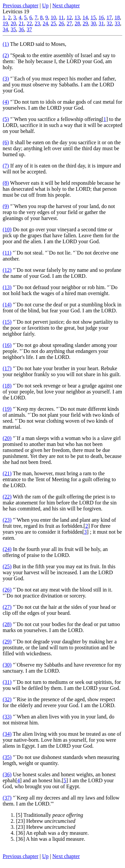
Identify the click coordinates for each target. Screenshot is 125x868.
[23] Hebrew (46, 821)
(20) (7, 438)
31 (101, 23)
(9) (6, 206)
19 (5, 23)
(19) (7, 409)
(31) (7, 682)
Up (45, 5)
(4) (6, 102)
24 (45, 23)
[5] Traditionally (49, 815)
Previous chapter (20, 5)
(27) (7, 607)
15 (93, 17)
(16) (7, 345)
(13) (7, 287)
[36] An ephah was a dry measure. (52, 833)
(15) (7, 322)
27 (69, 23)
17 (109, 17)
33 (117, 23)
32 (109, 23)
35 (13, 29)
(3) (6, 79)
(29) (7, 642)
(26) (7, 590)
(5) (6, 119)
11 (61, 17)
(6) (6, 142)
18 (117, 17)
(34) (7, 734)
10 (53, 17)
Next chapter (66, 5)
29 (85, 23)
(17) (7, 368)
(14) (7, 305)
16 (101, 17)
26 (61, 23)
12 (69, 17)
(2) (6, 55)
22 (29, 23)
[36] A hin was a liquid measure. (51, 839)
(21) (7, 473)
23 (37, 23)
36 (21, 29)
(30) (7, 665)
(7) (6, 166)
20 (13, 23)
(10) (7, 229)
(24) (7, 549)
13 (77, 17)
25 (53, 23)
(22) (7, 497)
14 (85, 17)
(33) (7, 717)
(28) (7, 624)
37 (29, 29)
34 (5, 29)
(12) (7, 270)
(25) (7, 566)
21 (21, 23)
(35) (7, 757)
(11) (7, 253)
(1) (6, 44)
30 (93, 23)
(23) (7, 520)
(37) (7, 798)
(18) (7, 386)
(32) (7, 699)
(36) (7, 774)
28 (77, 23)
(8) (6, 183)
